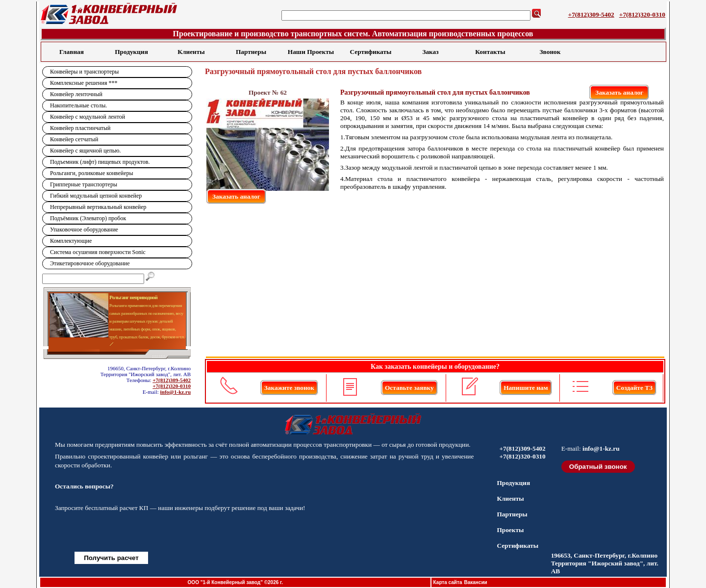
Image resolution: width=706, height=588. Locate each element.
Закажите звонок (289, 388)
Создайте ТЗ (634, 388)
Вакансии (475, 582)
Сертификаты (371, 52)
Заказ (430, 52)
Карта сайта (448, 582)
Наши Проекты (311, 52)
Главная (72, 52)
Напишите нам (526, 388)
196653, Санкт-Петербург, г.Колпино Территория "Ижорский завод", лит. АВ (605, 563)
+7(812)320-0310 (642, 14)
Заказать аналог (619, 92)
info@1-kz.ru (176, 392)
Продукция (131, 52)
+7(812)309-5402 (591, 14)
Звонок (550, 52)
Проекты (510, 530)
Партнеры (251, 52)
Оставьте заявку (409, 388)
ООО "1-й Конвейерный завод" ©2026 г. (235, 582)
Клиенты (191, 52)
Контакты (490, 52)
